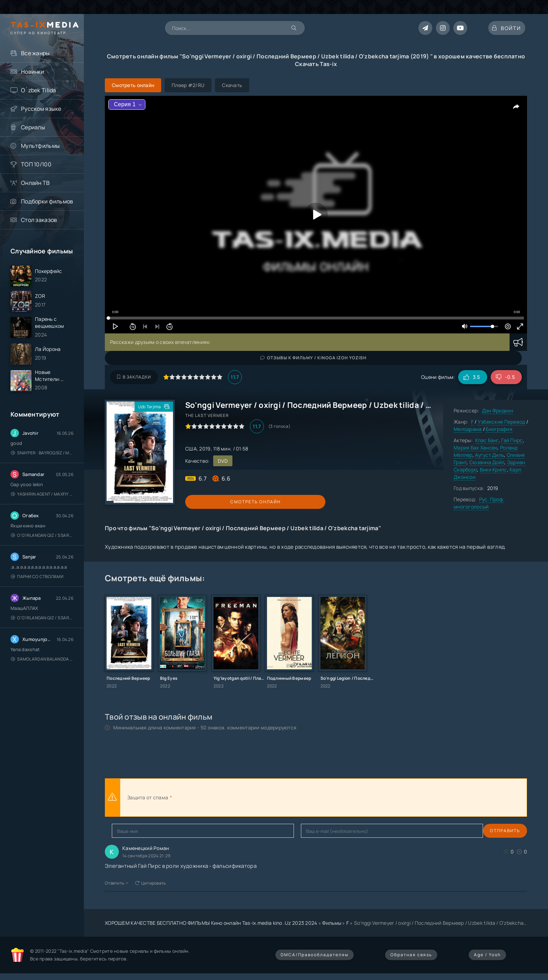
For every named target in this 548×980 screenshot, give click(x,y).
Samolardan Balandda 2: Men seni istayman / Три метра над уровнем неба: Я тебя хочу (42, 671)
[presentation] (250, 798)
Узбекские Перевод (502, 422)
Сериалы (33, 127)
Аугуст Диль (489, 455)
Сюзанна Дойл (487, 462)
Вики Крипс (493, 470)
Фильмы (332, 923)
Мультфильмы (40, 146)
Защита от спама (148, 797)
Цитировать (151, 883)
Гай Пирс (512, 440)
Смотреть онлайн (217, 502)
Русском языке (41, 109)
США (191, 449)
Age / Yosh (487, 955)
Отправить (127, 831)
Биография (499, 429)
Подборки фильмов (47, 201)
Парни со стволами (37, 588)
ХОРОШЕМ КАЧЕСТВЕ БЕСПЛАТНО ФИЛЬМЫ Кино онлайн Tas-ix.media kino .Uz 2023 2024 (211, 923)
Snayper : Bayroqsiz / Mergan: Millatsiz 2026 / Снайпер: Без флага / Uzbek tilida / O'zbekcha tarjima (42, 464)
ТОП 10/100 (36, 164)
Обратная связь (411, 955)
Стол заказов (39, 220)
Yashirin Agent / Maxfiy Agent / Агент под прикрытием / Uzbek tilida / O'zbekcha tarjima (42, 506)
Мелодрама (468, 429)
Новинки (33, 72)
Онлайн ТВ (35, 183)
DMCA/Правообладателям (315, 955)
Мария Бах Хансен (475, 448)
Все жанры (35, 53)
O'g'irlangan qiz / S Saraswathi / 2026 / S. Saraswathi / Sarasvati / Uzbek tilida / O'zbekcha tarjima (42, 547)
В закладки (134, 377)
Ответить (117, 883)
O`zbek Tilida (39, 90)
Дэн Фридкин (497, 410)
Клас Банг (487, 440)
